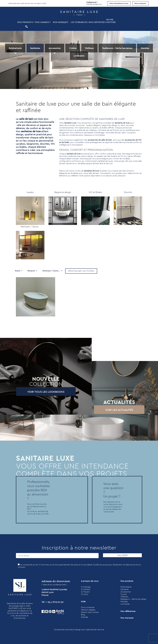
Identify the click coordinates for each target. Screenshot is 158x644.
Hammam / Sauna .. (30, 227)
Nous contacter (140, 3)
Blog (83, 615)
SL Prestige (86, 587)
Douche (128, 192)
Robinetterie (15, 48)
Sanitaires (35, 48)
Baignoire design (63, 192)
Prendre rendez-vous (94, 3)
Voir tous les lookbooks (39, 392)
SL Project (85, 592)
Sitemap (85, 617)
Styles (18, 271)
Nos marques (61, 22)
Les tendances (79, 22)
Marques (31, 271)
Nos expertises (97, 22)
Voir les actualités (112, 410)
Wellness (89, 48)
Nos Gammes (42, 22)
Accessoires (55, 48)
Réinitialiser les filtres (81, 271)
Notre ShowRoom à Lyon (119, 3)
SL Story (85, 594)
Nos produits (25, 22)
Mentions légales (88, 610)
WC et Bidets (95, 192)
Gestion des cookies (90, 612)
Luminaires (79, 56)
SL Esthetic (86, 589)
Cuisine (73, 48)
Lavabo (30, 192)
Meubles (145, 48)
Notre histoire (111, 21)
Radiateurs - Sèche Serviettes (117, 48)
